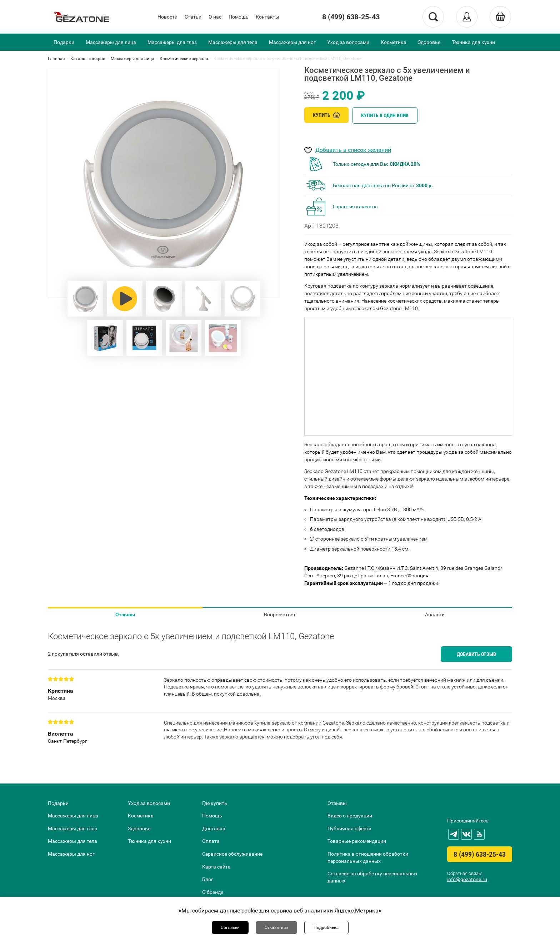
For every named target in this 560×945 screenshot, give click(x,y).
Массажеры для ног (292, 42)
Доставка (214, 829)
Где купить (215, 803)
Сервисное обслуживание (232, 854)
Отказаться (276, 927)
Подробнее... (326, 927)
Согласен (230, 927)
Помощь (239, 17)
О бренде (213, 892)
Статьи (193, 17)
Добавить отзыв (476, 654)
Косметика (394, 42)
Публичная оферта (349, 829)
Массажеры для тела (233, 42)
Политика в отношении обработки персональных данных (368, 857)
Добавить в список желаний (353, 150)
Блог (208, 879)
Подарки (64, 42)
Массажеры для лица (111, 42)
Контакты (267, 17)
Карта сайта (216, 867)
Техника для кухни (473, 42)
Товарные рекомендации (357, 841)
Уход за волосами (348, 42)
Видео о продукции (350, 816)
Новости (167, 17)
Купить (326, 115)
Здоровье (429, 42)
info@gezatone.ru (467, 879)
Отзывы (125, 615)
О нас (215, 17)
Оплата (211, 841)
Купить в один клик (385, 115)
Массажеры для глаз (172, 42)
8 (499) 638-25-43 (351, 17)
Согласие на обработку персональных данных (372, 877)
